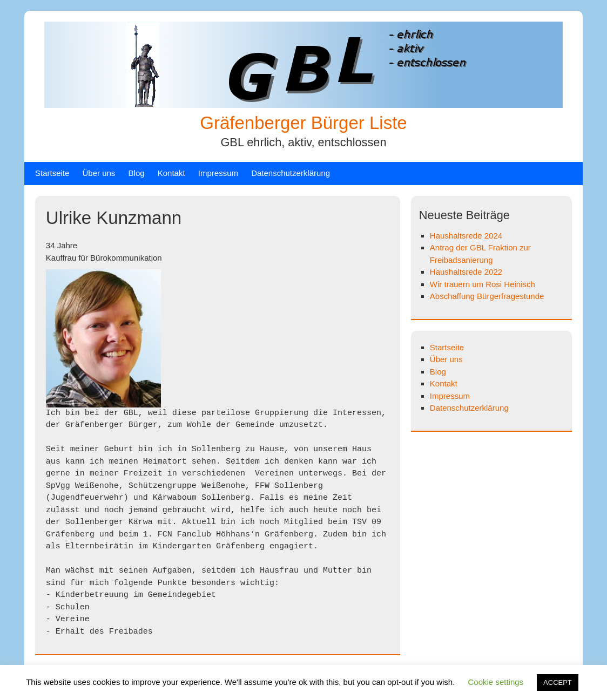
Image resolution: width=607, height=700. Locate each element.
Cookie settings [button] (496, 682)
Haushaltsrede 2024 (466, 236)
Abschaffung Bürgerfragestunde (487, 296)
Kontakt (171, 173)
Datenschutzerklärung (291, 173)
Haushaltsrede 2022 (466, 272)
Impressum (218, 173)
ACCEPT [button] (558, 682)
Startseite (52, 173)
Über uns (99, 173)
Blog (137, 173)
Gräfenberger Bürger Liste (303, 123)
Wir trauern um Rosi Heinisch (483, 284)
